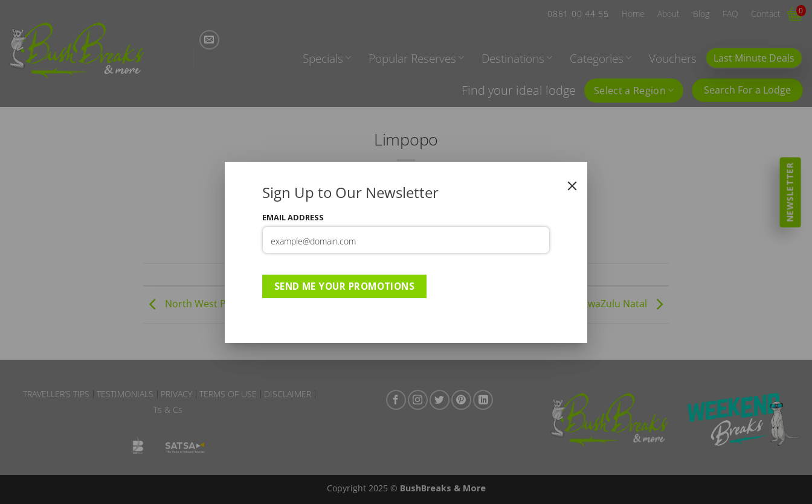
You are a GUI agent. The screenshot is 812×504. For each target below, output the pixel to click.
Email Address (293, 217)
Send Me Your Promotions (345, 286)
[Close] (572, 186)
